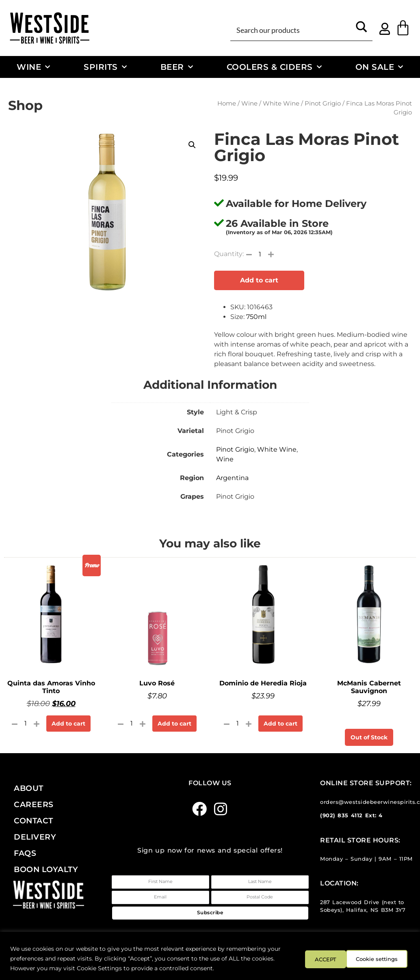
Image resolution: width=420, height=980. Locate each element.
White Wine (281, 103)
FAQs (25, 853)
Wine (34, 67)
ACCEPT (387, 958)
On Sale (379, 67)
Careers (34, 804)
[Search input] (292, 30)
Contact (34, 821)
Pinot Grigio (323, 103)
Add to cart (259, 280)
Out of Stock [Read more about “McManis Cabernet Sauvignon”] (369, 737)
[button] (192, 145)
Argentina (232, 478)
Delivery (35, 837)
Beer (177, 67)
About (29, 788)
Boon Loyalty (46, 869)
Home (227, 103)
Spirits (105, 67)
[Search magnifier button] (362, 30)
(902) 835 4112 (341, 815)
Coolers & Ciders (274, 67)
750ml (256, 317)
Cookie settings (326, 958)
